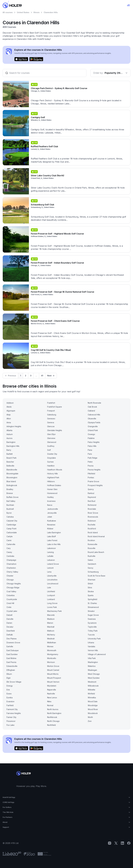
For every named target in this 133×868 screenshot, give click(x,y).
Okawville (92, 419)
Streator (91, 611)
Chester (10, 576)
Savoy (90, 568)
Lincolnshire (52, 580)
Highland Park (53, 477)
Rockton (91, 540)
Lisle (49, 588)
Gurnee (50, 462)
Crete (9, 607)
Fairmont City (12, 709)
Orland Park (93, 430)
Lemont (50, 568)
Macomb (51, 615)
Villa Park (92, 658)
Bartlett (10, 454)
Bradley (10, 489)
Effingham (11, 670)
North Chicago (53, 721)
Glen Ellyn (51, 434)
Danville (10, 619)
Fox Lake (10, 725)
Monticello (52, 658)
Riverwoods (93, 517)
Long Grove (52, 603)
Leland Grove (53, 564)
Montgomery (53, 654)
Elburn (9, 674)
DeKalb (10, 635)
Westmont (92, 682)
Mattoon (51, 631)
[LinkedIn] (122, 843)
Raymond (92, 497)
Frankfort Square (55, 407)
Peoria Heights (94, 470)
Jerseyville (52, 513)
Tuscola (91, 635)
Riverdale (92, 509)
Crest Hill (10, 603)
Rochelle (92, 525)
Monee (50, 646)
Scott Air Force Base (97, 576)
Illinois (36, 12)
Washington (93, 662)
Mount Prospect (54, 678)
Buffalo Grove (12, 497)
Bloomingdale (12, 474)
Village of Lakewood (97, 654)
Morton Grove (53, 666)
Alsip (9, 415)
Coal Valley (11, 591)
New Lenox (52, 698)
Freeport (51, 411)
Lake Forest (52, 540)
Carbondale (12, 532)
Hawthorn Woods (55, 470)
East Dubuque (13, 650)
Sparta (91, 595)
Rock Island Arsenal (96, 536)
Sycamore (92, 623)
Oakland (91, 411)
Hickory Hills (53, 474)
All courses (8, 12)
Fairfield (10, 705)
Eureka (10, 698)
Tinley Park (93, 631)
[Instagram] (110, 843)
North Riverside (94, 403)
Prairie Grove (93, 481)
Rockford (92, 529)
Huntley (50, 497)
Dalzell (9, 615)
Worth (90, 717)
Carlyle (10, 536)
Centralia (10, 556)
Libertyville (52, 576)
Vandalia (91, 646)
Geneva (51, 422)
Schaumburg (93, 572)
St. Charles (92, 603)
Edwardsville (12, 666)
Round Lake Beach (96, 552)
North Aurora (53, 709)
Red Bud (91, 501)
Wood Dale (93, 701)
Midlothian (52, 643)
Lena (49, 572)
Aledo (9, 407)
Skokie (91, 591)
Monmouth (52, 650)
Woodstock (93, 713)
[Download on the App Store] (21, 59)
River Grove (93, 513)
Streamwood (93, 607)
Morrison (51, 662)
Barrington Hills (13, 446)
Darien (9, 623)
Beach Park (12, 458)
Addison (10, 403)
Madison (51, 619)
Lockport (51, 595)
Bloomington (12, 477)
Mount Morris (53, 674)
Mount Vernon (53, 682)
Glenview (51, 438)
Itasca (50, 505)
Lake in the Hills (54, 544)
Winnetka (92, 698)
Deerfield (11, 631)
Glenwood (52, 442)
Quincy (91, 489)
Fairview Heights (14, 713)
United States (23, 12)
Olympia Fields (94, 422)
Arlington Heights (14, 426)
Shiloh (90, 584)
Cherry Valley (12, 572)
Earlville (10, 646)
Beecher (10, 462)
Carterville (11, 544)
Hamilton (51, 466)
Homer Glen (52, 489)
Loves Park (52, 607)
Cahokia (10, 517)
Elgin (9, 678)
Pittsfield (91, 474)
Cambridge (11, 525)
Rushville (92, 556)
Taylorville (92, 627)
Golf (49, 450)
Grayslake (52, 458)
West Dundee (94, 678)
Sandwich (92, 564)
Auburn (10, 434)
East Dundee (12, 654)
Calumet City (12, 521)
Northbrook (52, 717)
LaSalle (50, 556)
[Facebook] (129, 843)
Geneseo (51, 419)
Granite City (52, 454)
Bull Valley (11, 501)
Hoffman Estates (54, 485)
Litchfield (51, 591)
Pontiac (91, 477)
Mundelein (52, 686)
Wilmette (91, 690)
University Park (94, 639)
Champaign (11, 560)
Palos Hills (92, 446)
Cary (9, 548)
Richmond (92, 505)
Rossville (92, 548)
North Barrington (54, 713)
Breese (10, 493)
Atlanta (9, 430)
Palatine (91, 438)
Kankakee (52, 521)
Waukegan (92, 670)
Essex (9, 694)
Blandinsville (12, 470)
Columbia (11, 595)
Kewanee (51, 525)
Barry (9, 450)
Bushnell (10, 509)
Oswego (91, 434)
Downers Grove (13, 643)
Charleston (11, 568)
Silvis (90, 588)
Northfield (51, 725)
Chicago (10, 580)
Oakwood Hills (94, 415)
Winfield (91, 694)
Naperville (52, 690)
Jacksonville (53, 509)
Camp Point (11, 529)
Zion (90, 721)
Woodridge (93, 705)
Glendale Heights (55, 430)
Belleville (10, 466)
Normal (50, 705)
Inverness (51, 501)
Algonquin (11, 411)
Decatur (10, 627)
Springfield (92, 599)
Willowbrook (93, 686)
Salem (90, 560)
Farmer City (11, 717)
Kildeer (50, 529)
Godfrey (51, 446)
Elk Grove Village (14, 682)
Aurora (9, 438)
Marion (50, 623)
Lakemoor (52, 548)
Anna (9, 422)
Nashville (51, 694)
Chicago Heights (14, 584)
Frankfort (51, 403)
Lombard (51, 599)
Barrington (11, 442)
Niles (49, 701)
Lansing (50, 552)
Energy (10, 686)
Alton (9, 419)
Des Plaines (12, 639)
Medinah (51, 639)
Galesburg (52, 415)
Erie (8, 690)
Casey (9, 552)
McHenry (51, 635)
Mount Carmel (53, 670)
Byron (9, 513)
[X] (116, 843)
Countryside (12, 599)
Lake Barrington (54, 532)
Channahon (11, 564)
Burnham (10, 505)
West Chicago (94, 674)
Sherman (92, 580)
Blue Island (11, 481)
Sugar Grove (93, 615)
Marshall (51, 627)
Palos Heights (94, 442)
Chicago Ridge (13, 588)
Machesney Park (54, 611)
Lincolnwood (53, 584)
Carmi (9, 540)
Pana (90, 450)
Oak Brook (92, 407)
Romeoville (93, 544)
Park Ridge (93, 458)
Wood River (93, 709)
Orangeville (93, 426)
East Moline (11, 658)
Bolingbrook (12, 485)
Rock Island (93, 532)
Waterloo (92, 666)
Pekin (90, 462)
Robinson (92, 521)
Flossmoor (11, 721)
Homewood (52, 493)
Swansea (92, 619)
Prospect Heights (95, 485)
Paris (90, 454)
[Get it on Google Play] (36, 59)
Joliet (50, 517)
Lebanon (51, 560)
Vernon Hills (93, 650)
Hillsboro (51, 481)
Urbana (91, 643)
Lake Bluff (51, 536)
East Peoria (11, 662)
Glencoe (51, 426)
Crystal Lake (12, 611)
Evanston (10, 701)
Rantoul (91, 493)
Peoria (91, 466)
